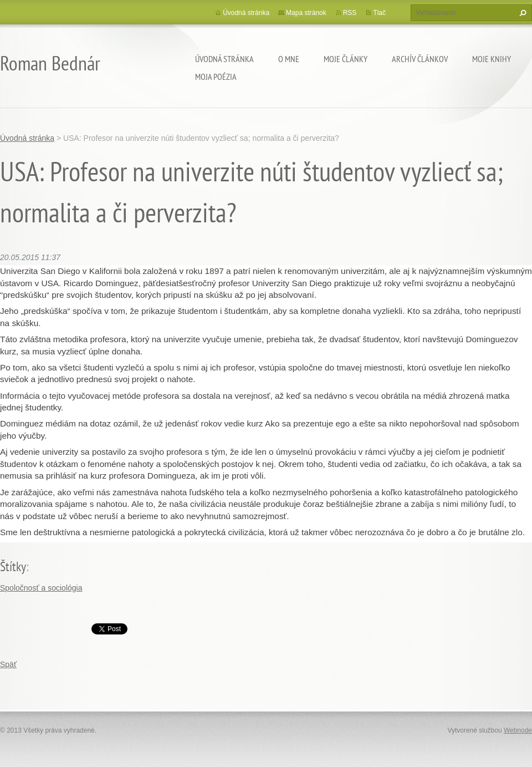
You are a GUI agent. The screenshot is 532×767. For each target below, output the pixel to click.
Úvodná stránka (224, 59)
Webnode (518, 730)
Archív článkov (420, 59)
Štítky (13, 567)
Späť (8, 664)
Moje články (346, 59)
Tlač (379, 13)
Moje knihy (492, 59)
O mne (289, 59)
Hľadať (521, 13)
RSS (350, 13)
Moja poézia (216, 77)
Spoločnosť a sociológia (41, 588)
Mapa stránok (306, 13)
